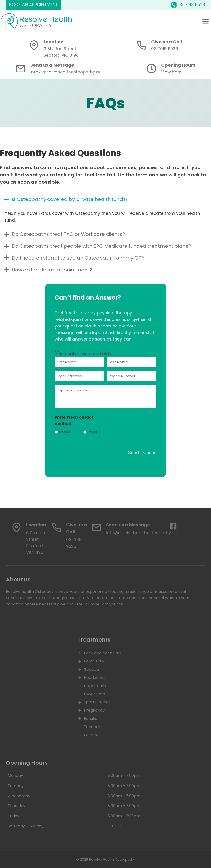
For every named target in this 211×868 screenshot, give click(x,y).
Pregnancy (94, 710)
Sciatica (91, 669)
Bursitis (90, 719)
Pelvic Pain (94, 661)
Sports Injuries (97, 702)
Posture (91, 735)
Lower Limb (94, 694)
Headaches (95, 678)
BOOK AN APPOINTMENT (34, 4)
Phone (65, 432)
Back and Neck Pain (102, 653)
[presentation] (92, 448)
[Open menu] (205, 22)
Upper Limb (95, 686)
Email (92, 432)
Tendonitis (94, 727)
